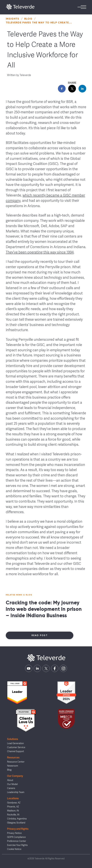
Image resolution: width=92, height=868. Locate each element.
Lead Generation (15, 743)
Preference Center (17, 841)
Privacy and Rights (18, 829)
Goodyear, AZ (14, 803)
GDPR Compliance (16, 837)
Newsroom (13, 766)
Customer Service (16, 747)
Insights (13, 19)
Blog (28, 19)
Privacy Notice (14, 833)
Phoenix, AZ (13, 807)
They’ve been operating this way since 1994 (40, 252)
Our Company (15, 776)
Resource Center (16, 762)
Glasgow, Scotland (16, 823)
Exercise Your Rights (17, 845)
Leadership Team (16, 792)
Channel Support (16, 751)
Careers (11, 788)
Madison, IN (13, 811)
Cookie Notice (14, 849)
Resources (13, 757)
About (10, 780)
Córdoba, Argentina (17, 819)
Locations (13, 798)
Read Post (40, 635)
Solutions (13, 739)
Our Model (12, 784)
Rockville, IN (13, 815)
